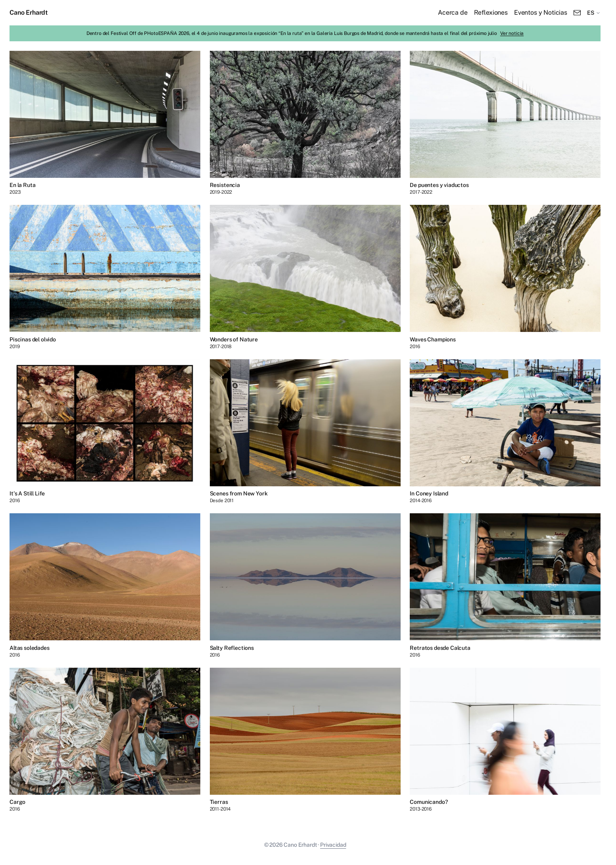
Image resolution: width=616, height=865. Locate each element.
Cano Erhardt (29, 13)
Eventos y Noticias (541, 13)
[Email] (577, 13)
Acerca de (453, 13)
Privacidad (333, 845)
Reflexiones (491, 13)
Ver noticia (512, 33)
